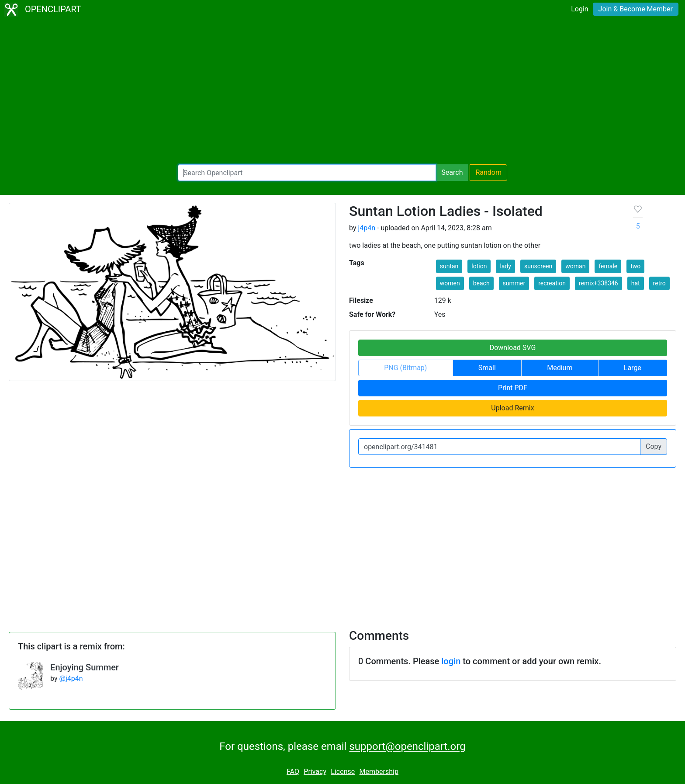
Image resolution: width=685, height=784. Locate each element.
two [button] (635, 266)
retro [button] (659, 283)
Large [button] (633, 368)
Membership (379, 772)
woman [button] (575, 266)
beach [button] (481, 283)
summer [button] (514, 283)
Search (452, 172)
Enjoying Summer (85, 667)
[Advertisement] (342, 92)
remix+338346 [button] (599, 283)
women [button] (450, 283)
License (343, 772)
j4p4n (367, 228)
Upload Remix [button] (512, 408)
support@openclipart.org (407, 746)
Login (579, 9)
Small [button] (487, 368)
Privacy (315, 772)
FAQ (293, 772)
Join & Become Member (636, 9)
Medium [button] (560, 368)
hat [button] (636, 283)
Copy (654, 446)
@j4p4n (71, 678)
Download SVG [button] (513, 348)
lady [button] (505, 266)
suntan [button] (449, 266)
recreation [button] (552, 283)
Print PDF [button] (513, 388)
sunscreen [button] (538, 266)
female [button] (608, 266)
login (451, 661)
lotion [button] (479, 266)
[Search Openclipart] (307, 173)
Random (488, 172)
